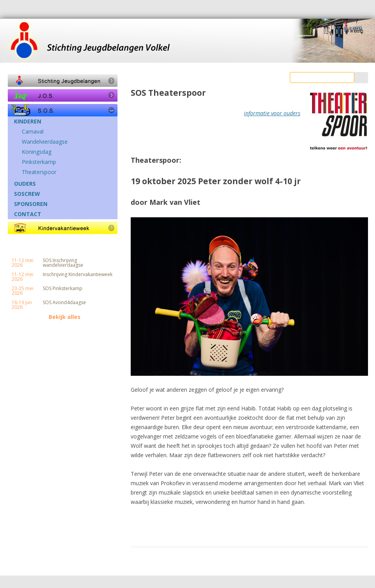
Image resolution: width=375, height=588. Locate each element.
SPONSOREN (31, 204)
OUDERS (25, 184)
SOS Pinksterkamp (63, 289)
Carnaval (33, 132)
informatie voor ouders (272, 113)
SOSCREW (27, 194)
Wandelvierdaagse (45, 142)
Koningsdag (37, 152)
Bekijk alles (65, 317)
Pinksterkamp (39, 162)
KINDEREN (28, 121)
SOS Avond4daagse (64, 303)
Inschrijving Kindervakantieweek (78, 275)
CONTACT (28, 214)
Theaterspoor (39, 172)
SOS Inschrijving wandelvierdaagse (63, 263)
